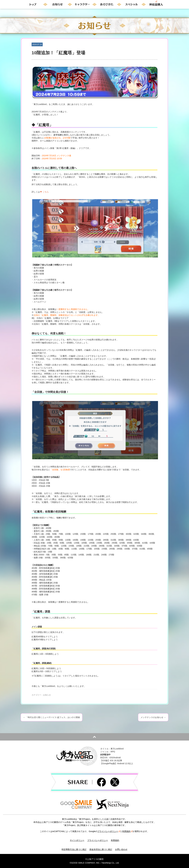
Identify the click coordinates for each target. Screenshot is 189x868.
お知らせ (47, 695)
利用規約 (127, 831)
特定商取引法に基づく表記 (74, 849)
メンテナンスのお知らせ (153, 717)
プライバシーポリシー (109, 831)
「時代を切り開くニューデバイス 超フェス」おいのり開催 (52, 717)
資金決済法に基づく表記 (101, 849)
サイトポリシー (77, 840)
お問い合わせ (121, 849)
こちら (46, 192)
